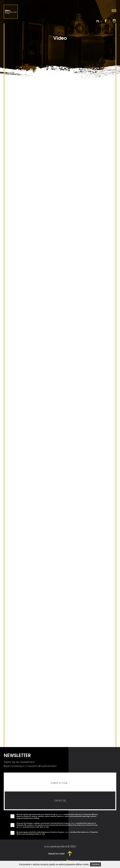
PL (99, 18)
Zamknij (95, 864)
